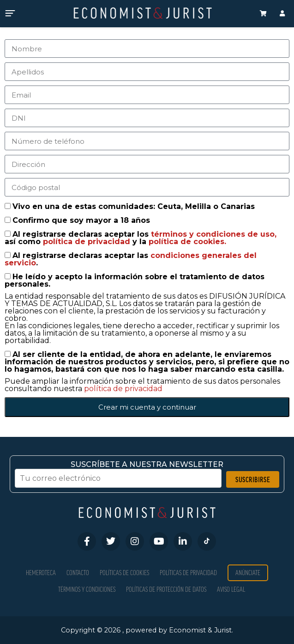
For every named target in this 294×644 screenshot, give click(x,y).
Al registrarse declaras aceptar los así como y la (141, 238)
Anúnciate (248, 573)
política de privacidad (88, 242)
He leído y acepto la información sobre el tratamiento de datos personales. (135, 280)
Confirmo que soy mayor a (81, 220)
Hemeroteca (41, 573)
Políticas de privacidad (188, 573)
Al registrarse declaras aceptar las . (131, 259)
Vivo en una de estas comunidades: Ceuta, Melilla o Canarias (134, 206)
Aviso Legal (231, 589)
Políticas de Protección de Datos (166, 589)
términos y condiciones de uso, (214, 234)
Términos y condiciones (87, 589)
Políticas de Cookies (124, 573)
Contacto (78, 573)
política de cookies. (187, 242)
